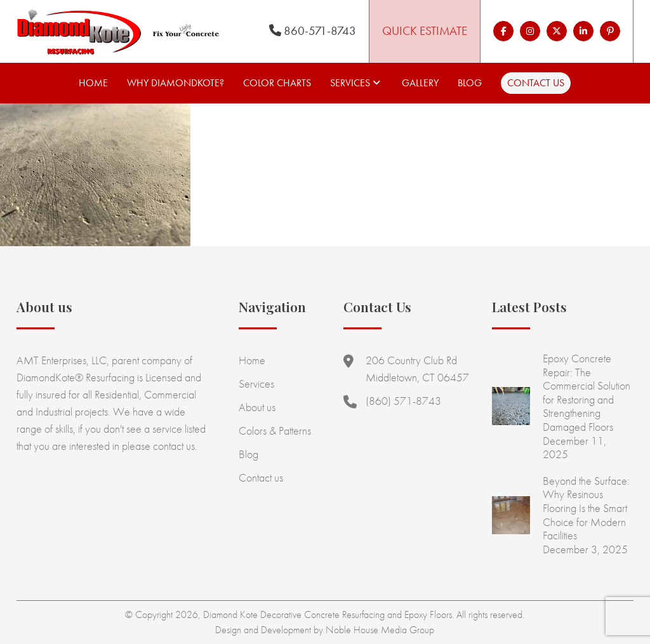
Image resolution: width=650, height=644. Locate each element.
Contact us (536, 83)
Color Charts (277, 83)
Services (350, 83)
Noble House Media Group (380, 630)
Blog (470, 83)
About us (257, 407)
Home (93, 83)
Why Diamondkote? (176, 83)
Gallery (420, 83)
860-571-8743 (313, 31)
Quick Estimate (425, 31)
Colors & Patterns (275, 430)
